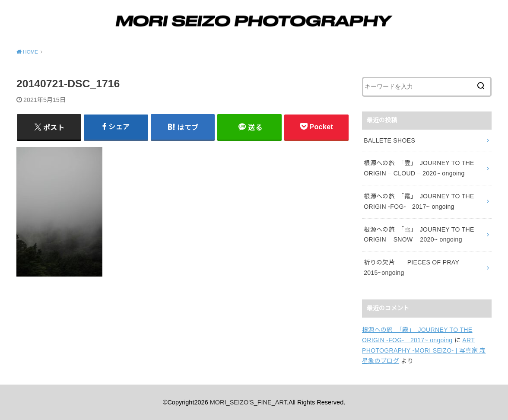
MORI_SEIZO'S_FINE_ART (248, 402)
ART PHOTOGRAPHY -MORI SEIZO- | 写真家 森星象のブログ (424, 350)
